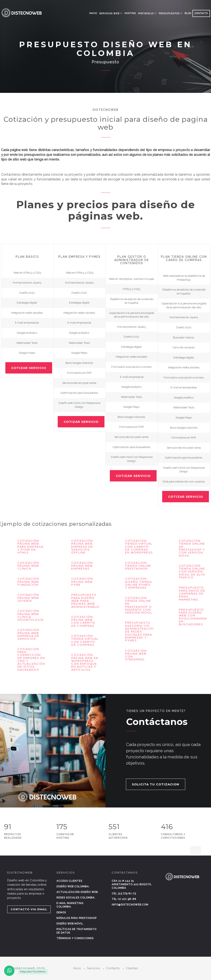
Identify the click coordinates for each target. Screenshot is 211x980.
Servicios (93, 968)
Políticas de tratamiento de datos (76, 931)
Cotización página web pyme (82, 582)
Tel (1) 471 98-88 (124, 899)
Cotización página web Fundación (28, 582)
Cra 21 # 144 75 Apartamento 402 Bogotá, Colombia (132, 884)
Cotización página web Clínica (28, 566)
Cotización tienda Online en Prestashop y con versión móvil (192, 548)
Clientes (132, 968)
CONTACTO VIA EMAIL (29, 909)
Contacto (113, 968)
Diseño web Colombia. (73, 887)
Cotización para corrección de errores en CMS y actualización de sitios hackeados (31, 659)
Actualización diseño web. (77, 892)
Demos (61, 913)
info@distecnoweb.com (130, 905)
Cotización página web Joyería (28, 598)
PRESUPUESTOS (169, 14)
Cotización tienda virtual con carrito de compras (85, 640)
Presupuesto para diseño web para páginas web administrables (86, 601)
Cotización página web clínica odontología (31, 615)
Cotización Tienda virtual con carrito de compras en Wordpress (139, 547)
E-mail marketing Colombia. (70, 905)
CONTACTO (201, 13)
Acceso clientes (69, 881)
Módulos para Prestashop (77, 918)
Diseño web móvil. (70, 924)
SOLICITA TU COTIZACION (156, 784)
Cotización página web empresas (82, 566)
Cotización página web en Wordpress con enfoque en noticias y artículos (85, 662)
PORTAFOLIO (146, 14)
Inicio (93, 13)
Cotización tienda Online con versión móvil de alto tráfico (192, 572)
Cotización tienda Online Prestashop (138, 566)
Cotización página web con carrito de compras (83, 621)
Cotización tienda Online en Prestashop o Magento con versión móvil (139, 605)
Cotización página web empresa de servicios (28, 634)
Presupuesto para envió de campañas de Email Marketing (192, 593)
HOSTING (130, 13)
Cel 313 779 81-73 (124, 894)
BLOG (188, 13)
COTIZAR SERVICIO (29, 368)
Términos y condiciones (75, 938)
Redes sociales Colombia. (76, 898)
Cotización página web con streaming (136, 655)
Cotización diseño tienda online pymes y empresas (138, 583)
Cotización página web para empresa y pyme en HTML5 (30, 547)
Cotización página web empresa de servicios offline (82, 547)
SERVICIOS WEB (109, 14)
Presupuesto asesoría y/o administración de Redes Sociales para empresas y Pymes (140, 631)
